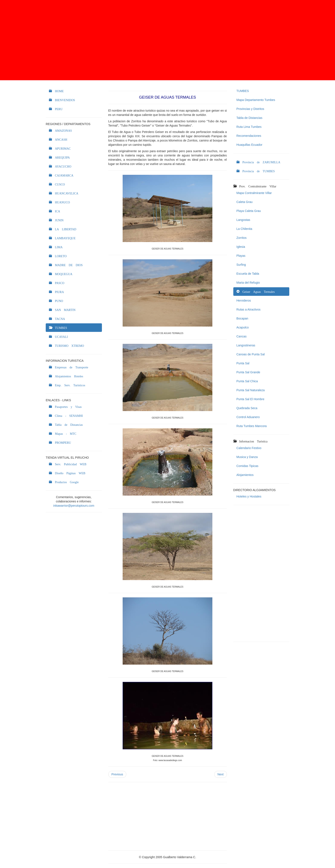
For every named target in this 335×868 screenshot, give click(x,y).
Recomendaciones (249, 136)
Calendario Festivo (249, 448)
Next (221, 774)
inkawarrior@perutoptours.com (74, 506)
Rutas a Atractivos (249, 309)
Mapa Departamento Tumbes (256, 100)
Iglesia (241, 247)
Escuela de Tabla (248, 274)
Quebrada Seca (247, 408)
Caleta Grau (245, 202)
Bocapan (242, 318)
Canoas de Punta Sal (251, 354)
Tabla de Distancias (249, 118)
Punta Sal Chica (247, 381)
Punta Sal (243, 363)
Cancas (242, 336)
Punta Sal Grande (248, 372)
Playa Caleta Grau (249, 211)
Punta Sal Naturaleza (251, 390)
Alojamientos (245, 475)
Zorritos (242, 238)
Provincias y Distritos (250, 109)
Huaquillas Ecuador (249, 145)
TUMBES (243, 91)
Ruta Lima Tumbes (249, 127)
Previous (117, 774)
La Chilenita (244, 229)
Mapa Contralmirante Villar (254, 193)
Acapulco (243, 327)
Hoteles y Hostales (249, 496)
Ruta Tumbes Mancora (252, 426)
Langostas (243, 220)
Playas (241, 256)
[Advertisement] (167, 40)
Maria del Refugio (248, 283)
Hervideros (244, 301)
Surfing (241, 265)
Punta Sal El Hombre (251, 399)
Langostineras (246, 345)
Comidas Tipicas (248, 466)
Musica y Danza (247, 457)
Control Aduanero (248, 417)
